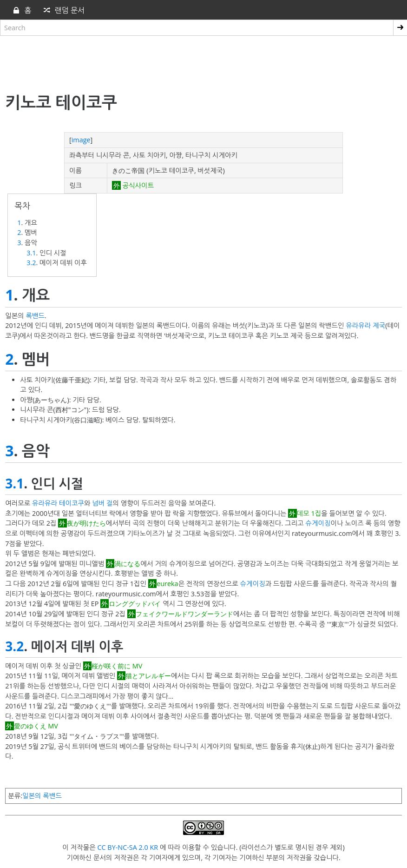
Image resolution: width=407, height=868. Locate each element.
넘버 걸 (102, 503)
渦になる (127, 564)
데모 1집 (309, 513)
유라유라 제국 (365, 325)
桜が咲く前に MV (117, 666)
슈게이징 (318, 523)
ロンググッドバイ (135, 604)
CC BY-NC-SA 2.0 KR (128, 847)
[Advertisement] (203, 62)
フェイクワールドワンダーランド (184, 614)
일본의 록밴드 (42, 796)
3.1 (31, 253)
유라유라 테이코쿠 (58, 503)
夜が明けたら (86, 523)
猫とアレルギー (148, 676)
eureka (167, 584)
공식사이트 (137, 185)
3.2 (31, 263)
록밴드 (36, 316)
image (81, 140)
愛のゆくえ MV (36, 726)
